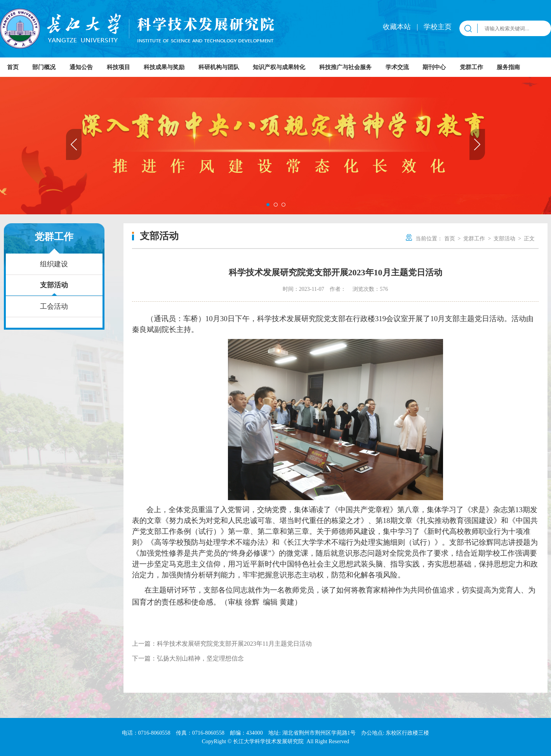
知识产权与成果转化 (279, 67)
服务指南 (508, 67)
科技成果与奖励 (164, 67)
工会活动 (54, 306)
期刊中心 (434, 67)
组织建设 (54, 264)
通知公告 (81, 67)
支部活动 (54, 285)
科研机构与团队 (219, 67)
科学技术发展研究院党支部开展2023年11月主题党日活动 (234, 644)
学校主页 (438, 27)
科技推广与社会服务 (345, 67)
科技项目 (118, 67)
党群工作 (471, 67)
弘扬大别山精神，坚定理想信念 (200, 658)
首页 (13, 67)
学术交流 (397, 67)
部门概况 (44, 67)
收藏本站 (398, 27)
